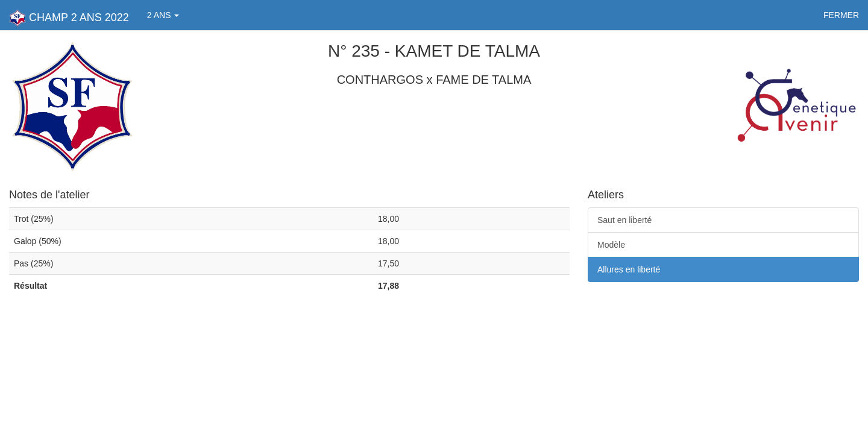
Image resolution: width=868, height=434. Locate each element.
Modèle (611, 245)
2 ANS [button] (163, 15)
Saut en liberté (624, 220)
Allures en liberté (629, 269)
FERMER (841, 15)
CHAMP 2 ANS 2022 (69, 18)
